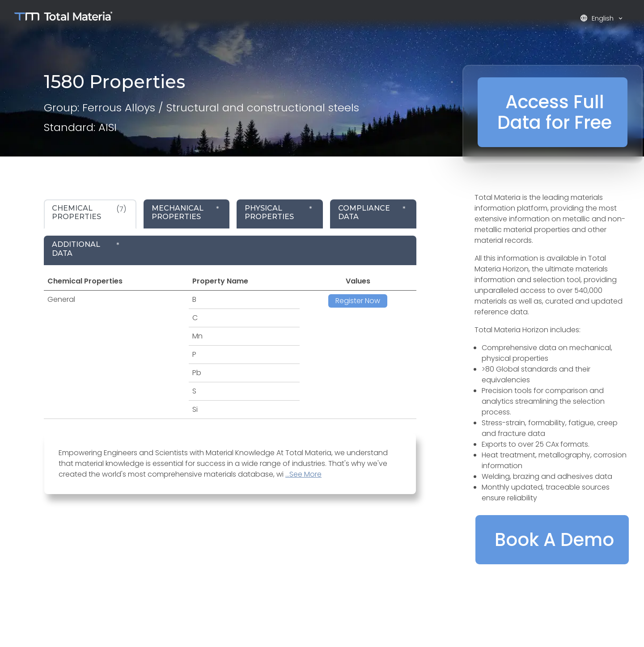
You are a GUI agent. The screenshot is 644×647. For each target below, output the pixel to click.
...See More (303, 474)
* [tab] (186, 212)
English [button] (598, 18)
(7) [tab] (89, 212)
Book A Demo (554, 540)
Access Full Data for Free (555, 112)
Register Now (358, 301)
